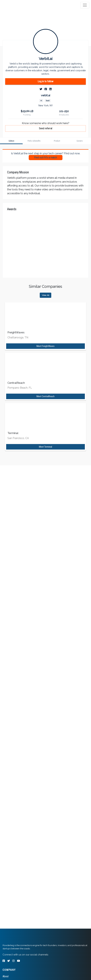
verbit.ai (45, 95)
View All (45, 295)
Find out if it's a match (46, 158)
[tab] (15, 5)
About (6, 976)
